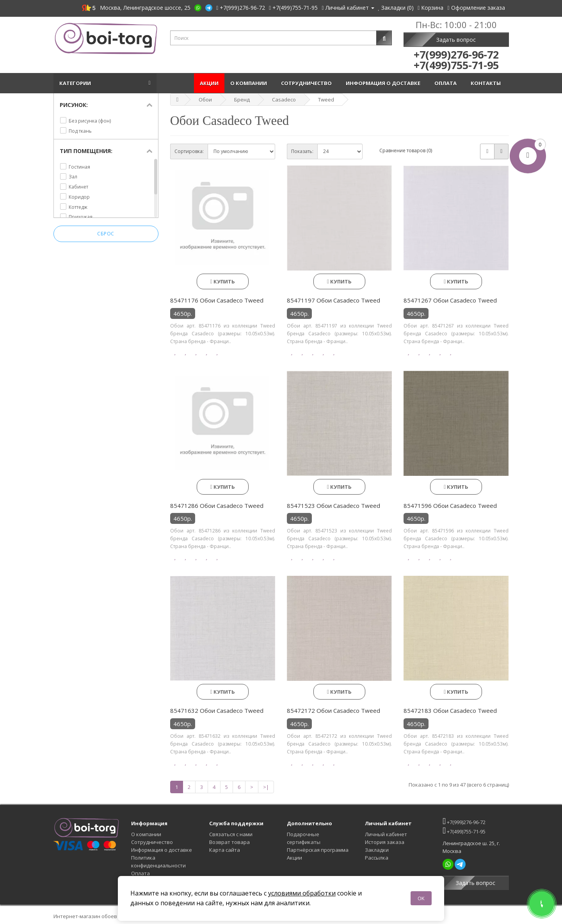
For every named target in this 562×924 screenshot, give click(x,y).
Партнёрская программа (318, 850)
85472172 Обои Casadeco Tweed (333, 710)
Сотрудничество (308, 83)
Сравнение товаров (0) (406, 150)
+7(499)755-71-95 (464, 831)
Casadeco (284, 100)
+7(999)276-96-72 (464, 821)
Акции (209, 83)
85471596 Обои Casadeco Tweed (450, 506)
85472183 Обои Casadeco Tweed (450, 710)
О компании (250, 83)
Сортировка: (189, 151)
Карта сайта (225, 850)
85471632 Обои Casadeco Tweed (217, 710)
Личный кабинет (386, 834)
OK (421, 898)
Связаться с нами (231, 834)
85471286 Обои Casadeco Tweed (217, 506)
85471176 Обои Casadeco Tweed (217, 300)
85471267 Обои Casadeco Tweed (450, 300)
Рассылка (377, 858)
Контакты (487, 83)
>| (266, 787)
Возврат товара (229, 842)
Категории (76, 83)
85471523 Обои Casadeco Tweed (333, 506)
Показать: (302, 151)
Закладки (377, 850)
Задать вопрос (456, 40)
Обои (205, 100)
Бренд (242, 100)
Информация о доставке (384, 83)
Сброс (106, 234)
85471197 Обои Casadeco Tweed (333, 300)
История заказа (385, 842)
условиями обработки (302, 893)
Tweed (326, 100)
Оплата (447, 83)
